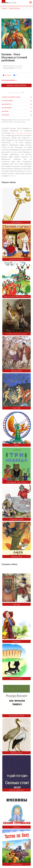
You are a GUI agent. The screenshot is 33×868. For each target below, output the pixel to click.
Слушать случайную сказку (11, 97)
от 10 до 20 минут (7, 100)
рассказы (9, 3)
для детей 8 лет (7, 104)
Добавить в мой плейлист (17, 85)
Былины (12, 176)
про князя (5, 111)
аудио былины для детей (21, 133)
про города (5, 115)
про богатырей (7, 108)
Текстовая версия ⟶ (9, 80)
